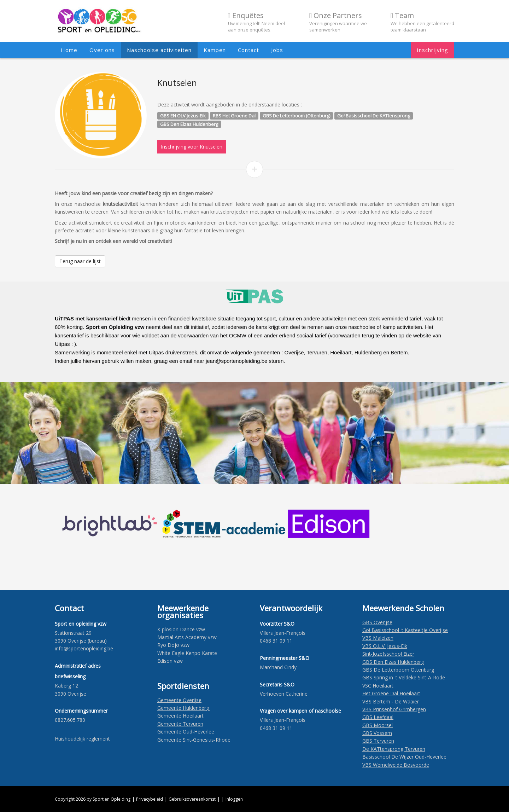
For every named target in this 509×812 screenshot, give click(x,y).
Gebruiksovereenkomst (192, 799)
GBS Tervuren (378, 741)
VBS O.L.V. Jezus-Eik (385, 646)
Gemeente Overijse (179, 700)
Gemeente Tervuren (180, 724)
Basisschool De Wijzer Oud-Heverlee (404, 757)
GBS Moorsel (378, 725)
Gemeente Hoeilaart (180, 716)
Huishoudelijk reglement (82, 739)
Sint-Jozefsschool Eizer (388, 654)
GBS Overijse (377, 622)
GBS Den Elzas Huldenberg (393, 662)
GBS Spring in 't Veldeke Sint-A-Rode (404, 677)
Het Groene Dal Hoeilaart (391, 693)
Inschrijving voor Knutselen (192, 147)
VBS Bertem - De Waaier (391, 701)
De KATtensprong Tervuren (394, 749)
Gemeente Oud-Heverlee (186, 732)
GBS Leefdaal (378, 717)
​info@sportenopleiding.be (84, 648)
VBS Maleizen (378, 638)
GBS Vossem (377, 733)
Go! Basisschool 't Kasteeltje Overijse (405, 630)
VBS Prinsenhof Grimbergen (394, 709)
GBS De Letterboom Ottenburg (398, 670)
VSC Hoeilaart (378, 686)
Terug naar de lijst (80, 261)
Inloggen (234, 799)
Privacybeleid (150, 799)
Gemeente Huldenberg (184, 708)
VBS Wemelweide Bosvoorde (396, 765)
